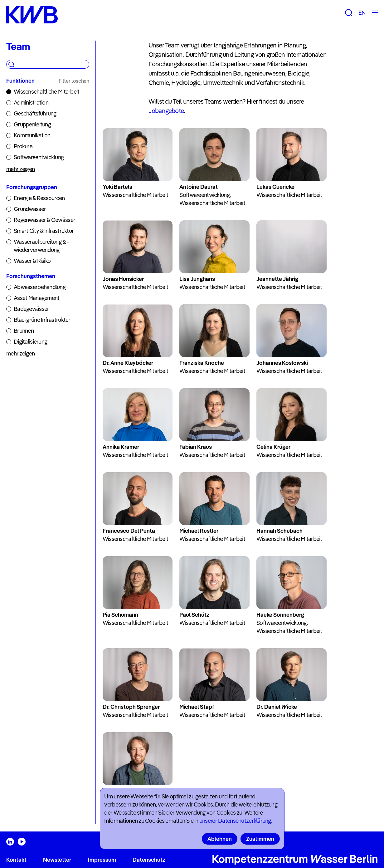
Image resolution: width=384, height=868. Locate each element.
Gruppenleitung (32, 124)
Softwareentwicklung (39, 157)
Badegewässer (31, 309)
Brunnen (24, 331)
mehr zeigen (20, 169)
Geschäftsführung (35, 113)
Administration (31, 103)
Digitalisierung (30, 342)
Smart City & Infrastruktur (44, 231)
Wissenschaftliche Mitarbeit (47, 92)
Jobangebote (166, 111)
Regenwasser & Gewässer (44, 220)
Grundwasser (30, 209)
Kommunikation (32, 135)
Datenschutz (149, 860)
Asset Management (36, 298)
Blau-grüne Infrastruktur (42, 320)
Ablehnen (220, 839)
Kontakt (16, 860)
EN (362, 13)
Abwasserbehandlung (40, 287)
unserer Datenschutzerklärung (235, 821)
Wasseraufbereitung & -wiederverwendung (41, 246)
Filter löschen (74, 81)
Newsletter (57, 860)
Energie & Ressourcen (39, 198)
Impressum (102, 860)
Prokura (23, 146)
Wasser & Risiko (32, 261)
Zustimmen (260, 839)
